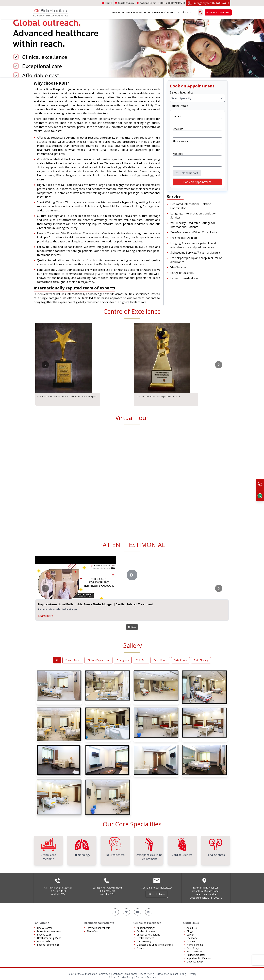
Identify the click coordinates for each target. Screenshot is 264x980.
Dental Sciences (145, 938)
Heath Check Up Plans (49, 938)
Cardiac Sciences (146, 931)
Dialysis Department (98, 660)
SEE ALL (132, 627)
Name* (177, 116)
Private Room (73, 660)
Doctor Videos (45, 941)
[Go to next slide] (219, 365)
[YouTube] (138, 912)
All (57, 660)
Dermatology (144, 941)
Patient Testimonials (48, 945)
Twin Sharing (201, 660)
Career (190, 935)
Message (178, 154)
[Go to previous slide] (45, 365)
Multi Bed (141, 660)
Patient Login (147, 3)
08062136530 (108, 891)
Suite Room (180, 660)
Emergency (123, 660)
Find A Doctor (45, 928)
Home (107, 3)
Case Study (193, 948)
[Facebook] (115, 912)
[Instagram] (149, 912)
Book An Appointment (49, 931)
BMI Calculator (195, 951)
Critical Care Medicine (148, 935)
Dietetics (142, 948)
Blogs (190, 931)
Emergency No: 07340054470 (211, 3)
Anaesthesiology (146, 928)
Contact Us (193, 941)
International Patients (166, 12)
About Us (189, 12)
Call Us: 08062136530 (171, 3)
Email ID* (178, 129)
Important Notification (199, 958)
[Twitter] (126, 912)
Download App (195, 962)
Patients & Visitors (138, 12)
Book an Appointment (218, 12)
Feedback (192, 938)
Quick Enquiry (125, 3)
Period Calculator (196, 955)
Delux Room (160, 660)
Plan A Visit (93, 931)
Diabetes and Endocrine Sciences (155, 945)
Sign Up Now (157, 894)
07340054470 (58, 891)
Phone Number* (182, 141)
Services (118, 12)
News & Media (195, 945)
